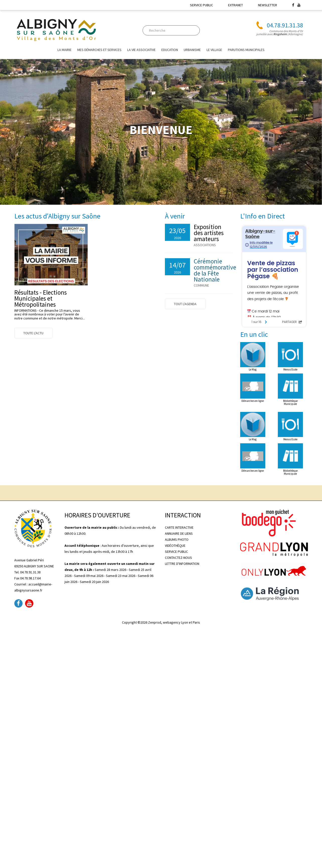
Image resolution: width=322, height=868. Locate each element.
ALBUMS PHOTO (177, 539)
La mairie (65, 50)
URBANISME (192, 50)
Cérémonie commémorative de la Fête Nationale (215, 270)
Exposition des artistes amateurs (209, 233)
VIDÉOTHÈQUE (175, 546)
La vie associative (141, 50)
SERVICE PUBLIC (202, 5)
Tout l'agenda (185, 304)
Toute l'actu (33, 333)
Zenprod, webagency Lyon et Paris (174, 622)
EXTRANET (236, 5)
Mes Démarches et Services (99, 50)
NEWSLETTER (268, 5)
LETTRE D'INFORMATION (182, 564)
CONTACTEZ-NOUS (178, 558)
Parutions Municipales (246, 50)
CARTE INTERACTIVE (179, 527)
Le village (214, 50)
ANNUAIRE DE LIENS (179, 533)
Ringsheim (280, 34)
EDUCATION (170, 50)
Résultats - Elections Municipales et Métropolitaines (41, 298)
